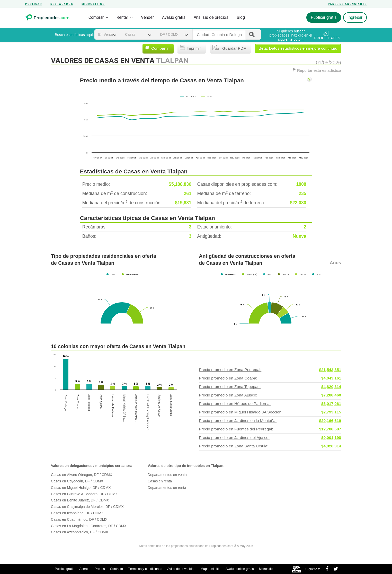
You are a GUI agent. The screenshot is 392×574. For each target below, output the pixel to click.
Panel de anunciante (347, 4)
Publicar (34, 4)
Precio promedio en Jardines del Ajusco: (270, 438)
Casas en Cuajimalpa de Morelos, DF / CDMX (87, 507)
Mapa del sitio (210, 569)
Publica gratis (65, 569)
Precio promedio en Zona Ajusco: (270, 395)
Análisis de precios (211, 17)
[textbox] (219, 35)
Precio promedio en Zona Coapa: (270, 378)
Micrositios (93, 4)
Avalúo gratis (174, 17)
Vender (147, 17)
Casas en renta (160, 481)
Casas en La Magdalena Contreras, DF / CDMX (89, 526)
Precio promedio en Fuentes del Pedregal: (270, 429)
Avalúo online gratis (240, 569)
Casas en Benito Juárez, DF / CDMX (80, 500)
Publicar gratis (324, 17)
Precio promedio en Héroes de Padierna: (270, 404)
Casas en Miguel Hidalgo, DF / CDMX (81, 488)
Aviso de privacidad (181, 569)
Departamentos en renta (167, 488)
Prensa (100, 569)
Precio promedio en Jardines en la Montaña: (270, 421)
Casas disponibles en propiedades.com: (252, 184)
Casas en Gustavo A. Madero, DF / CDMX (84, 494)
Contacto (117, 569)
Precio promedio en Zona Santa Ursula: (270, 446)
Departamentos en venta (167, 475)
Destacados (62, 4)
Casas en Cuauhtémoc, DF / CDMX (79, 519)
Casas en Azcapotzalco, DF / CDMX (80, 532)
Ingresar (355, 17)
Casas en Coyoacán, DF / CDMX (77, 481)
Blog (241, 17)
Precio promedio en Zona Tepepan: (270, 387)
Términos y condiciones (145, 569)
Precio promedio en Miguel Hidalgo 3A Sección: (270, 412)
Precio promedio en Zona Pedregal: (270, 370)
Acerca (84, 569)
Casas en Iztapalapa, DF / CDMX (77, 513)
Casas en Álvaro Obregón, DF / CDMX (82, 475)
